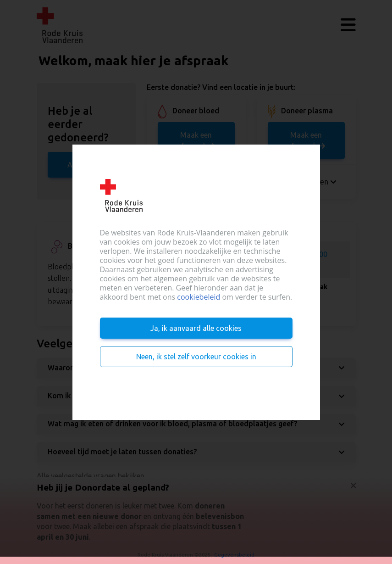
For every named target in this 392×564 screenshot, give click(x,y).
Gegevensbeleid (234, 555)
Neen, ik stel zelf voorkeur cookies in (196, 357)
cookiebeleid (199, 297)
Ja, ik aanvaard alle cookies (196, 328)
